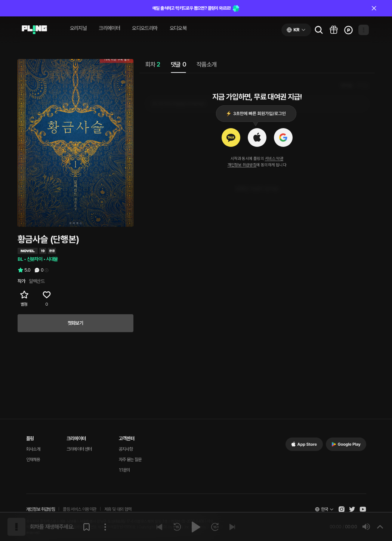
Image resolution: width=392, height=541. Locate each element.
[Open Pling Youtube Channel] (363, 509)
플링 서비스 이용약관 (79, 509)
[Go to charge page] (349, 30)
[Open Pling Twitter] (352, 509)
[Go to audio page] (34, 30)
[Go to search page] (319, 30)
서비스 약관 (274, 159)
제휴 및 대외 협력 (118, 509)
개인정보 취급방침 (242, 165)
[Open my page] (364, 30)
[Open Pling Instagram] (342, 509)
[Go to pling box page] (334, 30)
